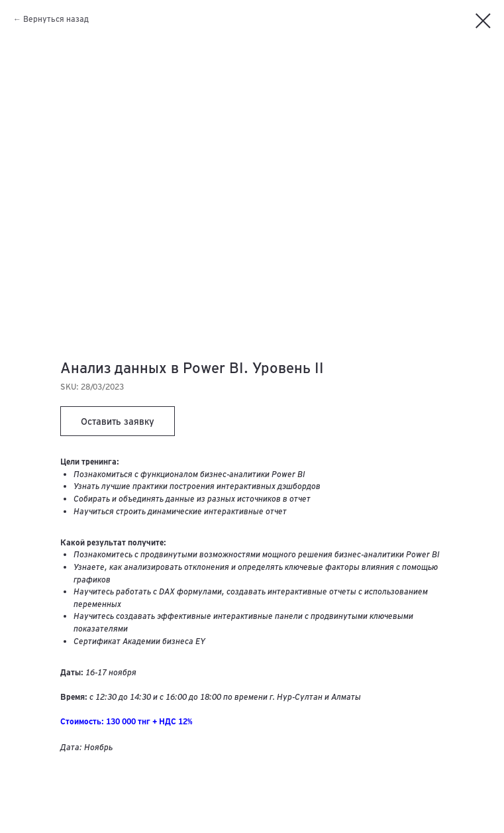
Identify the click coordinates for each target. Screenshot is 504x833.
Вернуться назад (56, 19)
